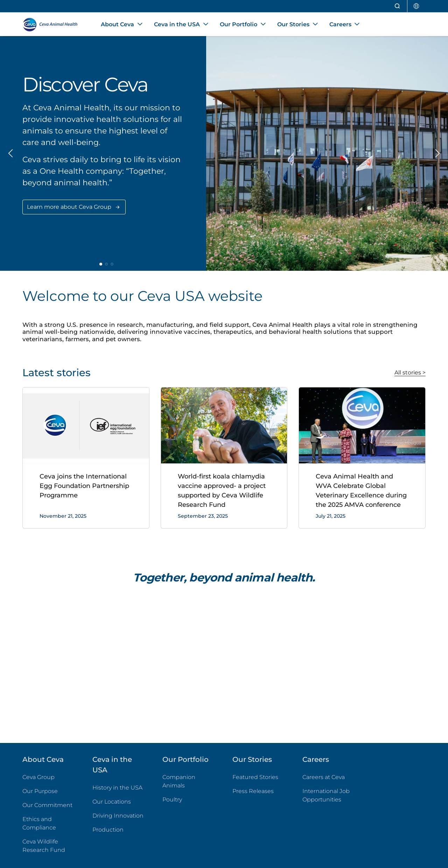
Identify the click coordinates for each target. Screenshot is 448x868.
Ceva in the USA (112, 765)
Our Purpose (40, 791)
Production (108, 830)
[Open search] (398, 6)
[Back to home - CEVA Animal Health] (53, 25)
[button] (101, 264)
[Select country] (416, 6)
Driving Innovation (118, 816)
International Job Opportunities (329, 795)
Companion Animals (179, 781)
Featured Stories (255, 777)
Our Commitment (47, 805)
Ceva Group (38, 777)
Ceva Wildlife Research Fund (49, 846)
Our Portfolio (185, 759)
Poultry (189, 799)
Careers (316, 759)
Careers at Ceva (324, 777)
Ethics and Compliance (39, 823)
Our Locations (112, 802)
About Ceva (43, 759)
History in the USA (117, 788)
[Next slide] (437, 153)
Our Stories (252, 759)
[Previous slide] (11, 153)
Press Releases (253, 791)
